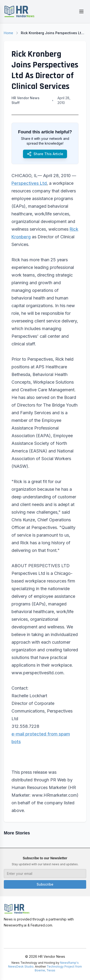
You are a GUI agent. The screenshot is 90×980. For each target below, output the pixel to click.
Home (8, 33)
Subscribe (45, 884)
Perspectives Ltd (29, 183)
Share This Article (45, 154)
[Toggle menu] (81, 11)
